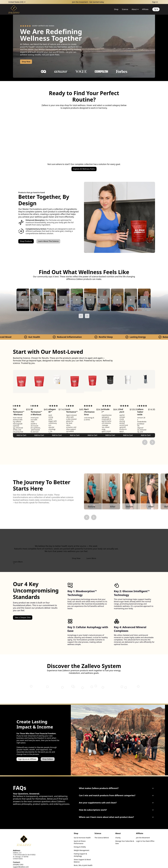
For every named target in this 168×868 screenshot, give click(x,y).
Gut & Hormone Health (82, 838)
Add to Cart (57, 435)
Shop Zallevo (48, 759)
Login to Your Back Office (145, 841)
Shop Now (26, 62)
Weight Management (81, 850)
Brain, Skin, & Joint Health (83, 865)
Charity (118, 838)
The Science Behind (102, 838)
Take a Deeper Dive (23, 617)
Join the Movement (143, 838)
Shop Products (26, 241)
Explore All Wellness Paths (84, 169)
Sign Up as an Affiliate (27, 759)
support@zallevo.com (21, 867)
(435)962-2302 (18, 865)
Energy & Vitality (80, 847)
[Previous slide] (81, 316)
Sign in (155, 2)
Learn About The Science (48, 241)
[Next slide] (87, 316)
